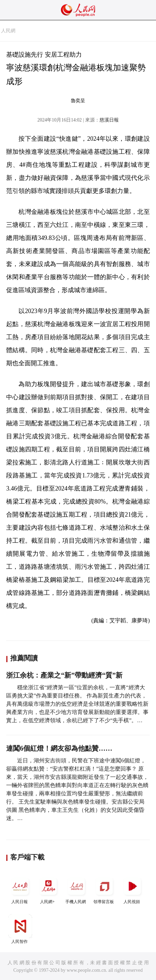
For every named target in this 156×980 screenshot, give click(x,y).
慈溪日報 (109, 120)
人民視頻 (132, 889)
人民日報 (20, 889)
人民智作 (20, 929)
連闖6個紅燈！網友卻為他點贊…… (59, 748)
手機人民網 (76, 889)
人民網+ (48, 889)
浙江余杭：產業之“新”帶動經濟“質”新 (64, 675)
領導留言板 (104, 889)
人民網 (8, 31)
